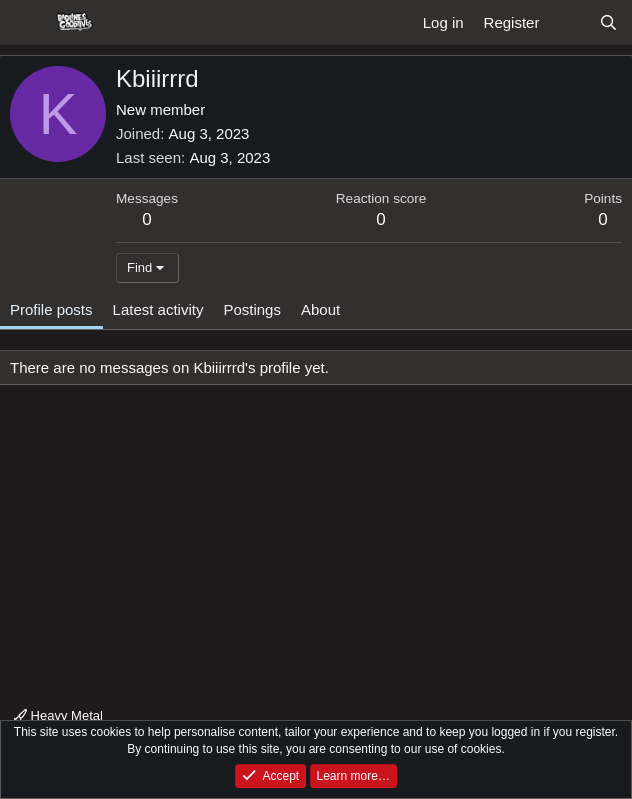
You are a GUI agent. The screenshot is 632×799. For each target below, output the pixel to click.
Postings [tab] (252, 309)
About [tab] (320, 309)
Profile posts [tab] (51, 309)
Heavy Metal (58, 715)
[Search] (608, 22)
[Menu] (27, 23)
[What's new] (568, 22)
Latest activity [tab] (158, 309)
